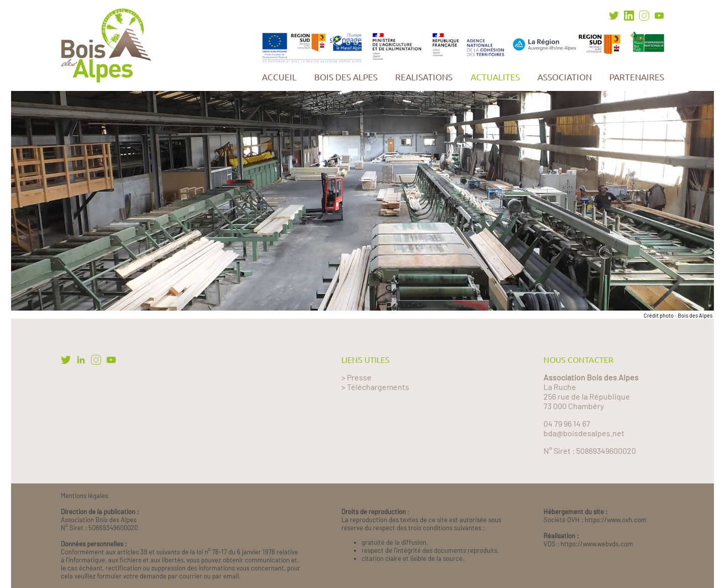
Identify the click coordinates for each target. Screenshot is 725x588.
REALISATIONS (424, 77)
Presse (359, 377)
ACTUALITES (495, 77)
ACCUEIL (279, 77)
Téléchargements (378, 387)
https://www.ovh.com (616, 520)
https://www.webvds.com (597, 544)
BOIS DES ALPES (346, 77)
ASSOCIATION (565, 77)
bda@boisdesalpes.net (584, 433)
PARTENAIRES (637, 77)
